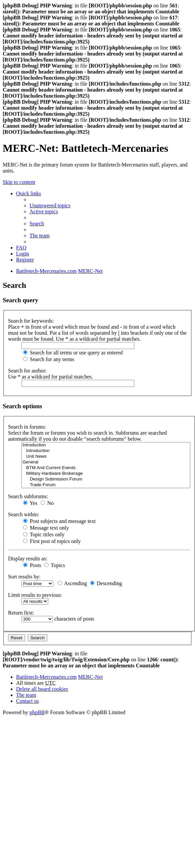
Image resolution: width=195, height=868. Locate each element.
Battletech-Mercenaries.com (46, 677)
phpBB (37, 712)
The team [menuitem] (40, 236)
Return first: (21, 613)
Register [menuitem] (25, 260)
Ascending (72, 583)
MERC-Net (90, 677)
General (106, 462)
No (47, 503)
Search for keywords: (31, 321)
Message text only (46, 528)
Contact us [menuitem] (27, 701)
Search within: (24, 514)
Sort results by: (24, 577)
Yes (30, 503)
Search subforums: (28, 496)
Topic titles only (44, 534)
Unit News (106, 457)
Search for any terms (49, 359)
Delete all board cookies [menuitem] (42, 689)
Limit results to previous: (35, 595)
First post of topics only (52, 541)
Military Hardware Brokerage (106, 474)
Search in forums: (27, 427)
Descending (106, 583)
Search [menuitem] (37, 224)
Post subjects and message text (59, 521)
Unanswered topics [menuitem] (50, 205)
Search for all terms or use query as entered (73, 353)
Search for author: (27, 371)
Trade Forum (106, 485)
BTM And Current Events (106, 468)
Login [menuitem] (22, 254)
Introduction (106, 445)
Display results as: (28, 559)
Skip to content (19, 182)
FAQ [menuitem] (21, 248)
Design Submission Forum (106, 479)
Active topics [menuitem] (44, 211)
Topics (55, 565)
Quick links (28, 193)
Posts (32, 565)
